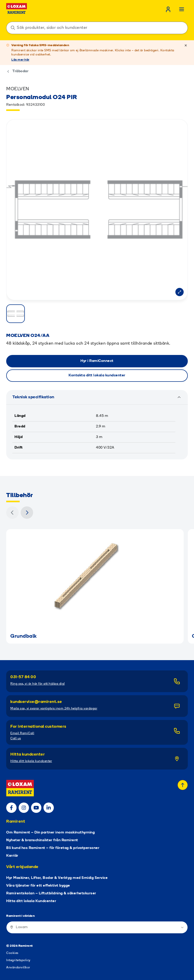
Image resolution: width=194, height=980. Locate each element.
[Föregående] (12, 513)
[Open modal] (180, 292)
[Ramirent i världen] (97, 927)
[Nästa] (27, 513)
